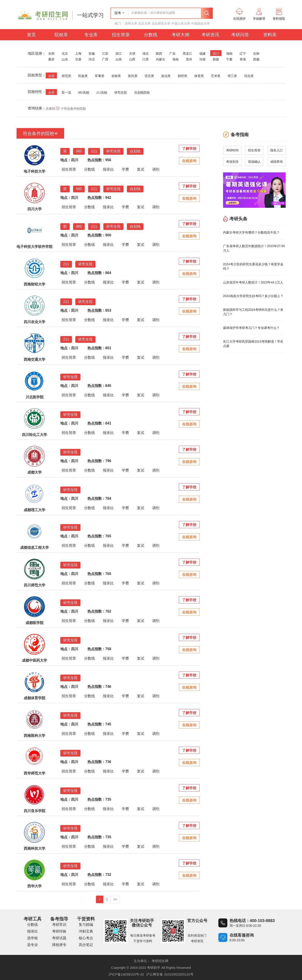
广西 (105, 59)
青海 (243, 59)
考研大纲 (180, 35)
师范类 (66, 76)
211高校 (102, 93)
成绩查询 (276, 162)
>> (115, 899)
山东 (65, 59)
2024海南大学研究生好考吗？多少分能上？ (253, 296)
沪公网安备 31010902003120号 (170, 974)
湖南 (229, 54)
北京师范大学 (161, 24)
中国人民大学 (181, 24)
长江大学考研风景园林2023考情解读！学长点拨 (253, 344)
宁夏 (229, 59)
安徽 (92, 54)
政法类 (166, 76)
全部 (51, 54)
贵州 (189, 59)
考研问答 (240, 35)
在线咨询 (189, 161)
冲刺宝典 (86, 931)
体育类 (199, 76)
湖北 (146, 54)
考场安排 (232, 162)
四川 (216, 54)
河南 (202, 59)
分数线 (151, 35)
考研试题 (59, 938)
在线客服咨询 (242, 935)
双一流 (66, 93)
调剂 (156, 169)
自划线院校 (142, 93)
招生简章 (121, 35)
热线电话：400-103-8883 (252, 921)
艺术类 (216, 76)
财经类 (183, 76)
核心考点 (86, 938)
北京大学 (144, 24)
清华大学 (131, 24)
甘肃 (78, 59)
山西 (132, 59)
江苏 (105, 54)
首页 (31, 35)
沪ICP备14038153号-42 (126, 974)
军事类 (100, 76)
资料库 (270, 35)
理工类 (232, 76)
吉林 (256, 54)
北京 (65, 54)
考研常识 (59, 925)
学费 (125, 169)
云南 (119, 59)
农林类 (116, 76)
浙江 (119, 54)
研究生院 (121, 93)
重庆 (51, 59)
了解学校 (189, 149)
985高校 (84, 93)
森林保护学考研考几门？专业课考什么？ (251, 328)
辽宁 (243, 54)
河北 (92, 59)
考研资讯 (210, 35)
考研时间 (232, 150)
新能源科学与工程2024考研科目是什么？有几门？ (253, 312)
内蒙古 (161, 59)
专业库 (91, 35)
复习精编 (86, 925)
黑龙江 (187, 54)
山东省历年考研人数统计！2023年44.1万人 (253, 282)
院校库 (61, 35)
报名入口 (276, 150)
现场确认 (254, 162)
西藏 (256, 59)
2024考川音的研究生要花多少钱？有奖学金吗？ (253, 266)
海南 (176, 59)
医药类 (133, 76)
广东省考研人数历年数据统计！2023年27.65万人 (254, 248)
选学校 (33, 938)
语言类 (149, 76)
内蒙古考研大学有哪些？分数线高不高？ (251, 232)
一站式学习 (90, 15)
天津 (132, 54)
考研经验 (59, 931)
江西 (146, 59)
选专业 (33, 945)
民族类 (83, 76)
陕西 (159, 54)
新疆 (216, 59)
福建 (202, 54)
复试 (141, 169)
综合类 (249, 76)
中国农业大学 (200, 24)
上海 (78, 54)
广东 (172, 54)
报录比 (108, 169)
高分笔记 (86, 945)
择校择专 (59, 945)
